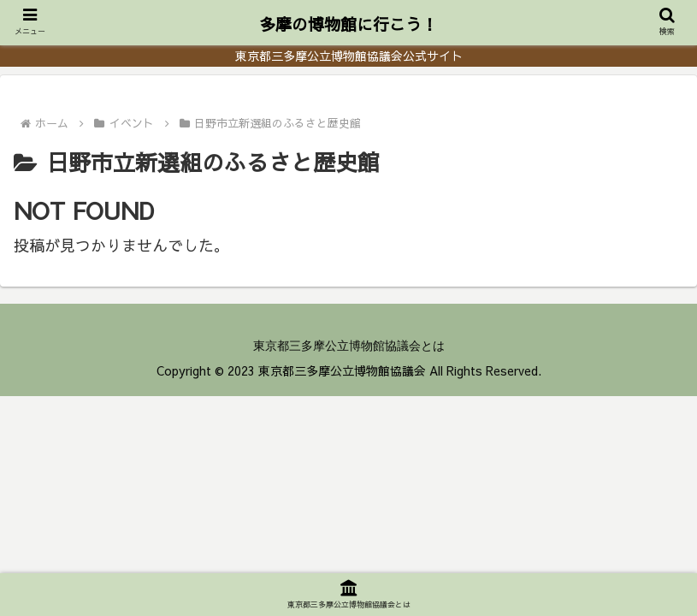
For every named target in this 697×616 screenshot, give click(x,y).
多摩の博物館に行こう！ (348, 24)
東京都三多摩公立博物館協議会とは (349, 346)
